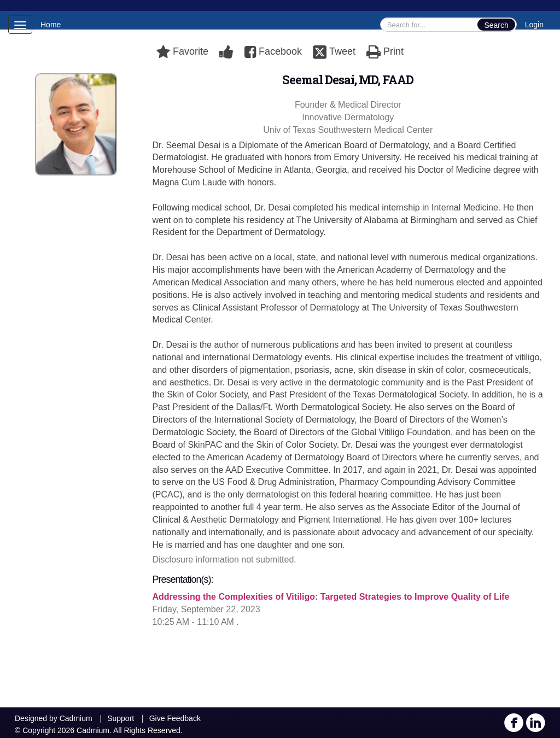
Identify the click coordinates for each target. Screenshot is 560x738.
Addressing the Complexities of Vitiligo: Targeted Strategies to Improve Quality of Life (331, 597)
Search (496, 25)
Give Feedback (175, 718)
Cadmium (76, 718)
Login (534, 25)
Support (121, 718)
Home (51, 25)
